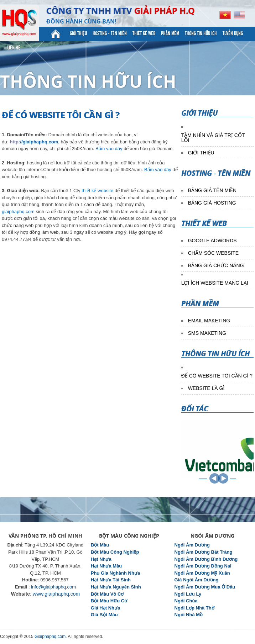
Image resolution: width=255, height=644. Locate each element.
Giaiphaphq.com (50, 637)
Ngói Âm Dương (192, 545)
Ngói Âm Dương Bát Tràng (204, 552)
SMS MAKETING (207, 333)
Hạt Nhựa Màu (106, 566)
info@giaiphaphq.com (53, 587)
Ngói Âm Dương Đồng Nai (203, 566)
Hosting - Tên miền (110, 34)
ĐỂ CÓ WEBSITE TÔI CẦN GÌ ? (217, 376)
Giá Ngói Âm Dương (197, 580)
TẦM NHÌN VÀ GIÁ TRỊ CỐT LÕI (213, 138)
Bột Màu (100, 545)
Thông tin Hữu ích (201, 34)
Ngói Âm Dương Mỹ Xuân (202, 573)
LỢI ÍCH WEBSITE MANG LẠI (215, 283)
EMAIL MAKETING (209, 321)
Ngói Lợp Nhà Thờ (194, 608)
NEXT (223, 478)
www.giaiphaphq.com (56, 594)
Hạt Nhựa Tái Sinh (111, 580)
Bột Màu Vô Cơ (107, 594)
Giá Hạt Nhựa (105, 608)
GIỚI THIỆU (201, 153)
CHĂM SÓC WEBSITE (213, 253)
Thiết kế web (144, 34)
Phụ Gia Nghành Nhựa (115, 573)
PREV (215, 478)
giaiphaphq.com (18, 212)
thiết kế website (97, 191)
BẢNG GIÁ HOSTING (212, 203)
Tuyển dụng (233, 34)
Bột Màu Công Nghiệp (115, 552)
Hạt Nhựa (101, 559)
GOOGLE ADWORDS (212, 241)
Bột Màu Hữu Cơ (109, 601)
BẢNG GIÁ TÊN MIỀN (212, 190)
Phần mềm (170, 34)
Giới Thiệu (78, 34)
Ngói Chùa (186, 601)
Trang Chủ (56, 34)
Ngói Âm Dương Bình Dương (206, 559)
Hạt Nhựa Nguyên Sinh (116, 587)
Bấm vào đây (109, 149)
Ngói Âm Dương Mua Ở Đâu (205, 587)
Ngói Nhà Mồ (189, 615)
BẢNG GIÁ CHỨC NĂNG (216, 265)
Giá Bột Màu (104, 615)
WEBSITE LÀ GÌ (206, 388)
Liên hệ (14, 48)
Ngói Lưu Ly (188, 594)
